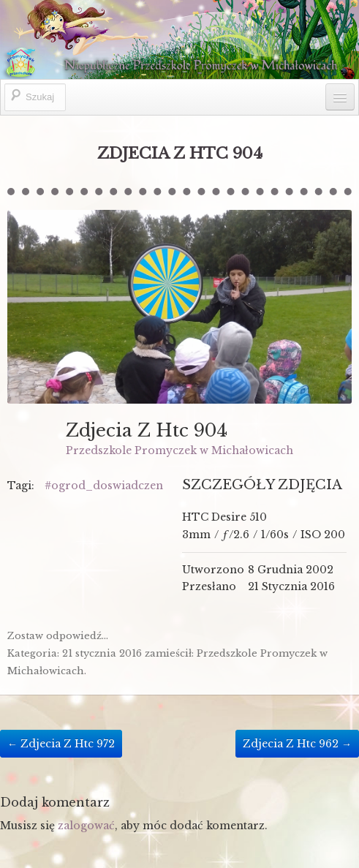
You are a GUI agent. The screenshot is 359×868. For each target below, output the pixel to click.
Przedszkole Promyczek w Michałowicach (179, 450)
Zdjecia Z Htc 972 (61, 744)
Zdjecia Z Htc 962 (297, 744)
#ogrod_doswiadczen (104, 486)
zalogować (86, 826)
